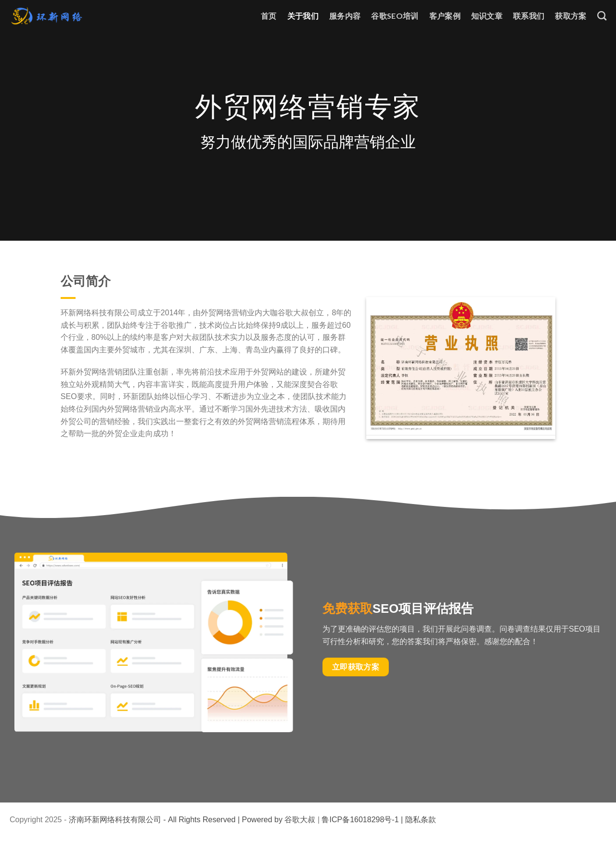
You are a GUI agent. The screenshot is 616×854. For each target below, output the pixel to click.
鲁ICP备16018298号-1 (360, 820)
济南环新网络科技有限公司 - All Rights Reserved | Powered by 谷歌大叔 (192, 820)
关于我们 (303, 16)
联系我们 (529, 16)
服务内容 (345, 16)
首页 (269, 16)
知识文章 (487, 16)
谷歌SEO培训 (395, 16)
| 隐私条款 (417, 820)
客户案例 (445, 16)
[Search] (602, 16)
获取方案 (571, 16)
